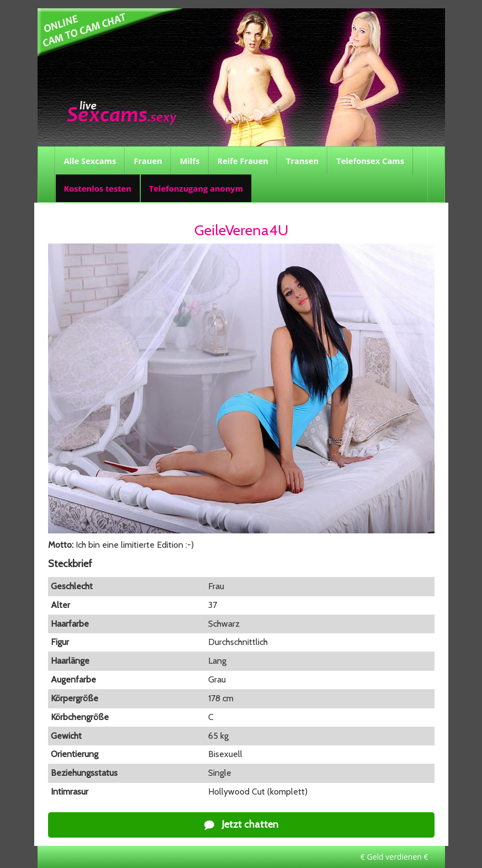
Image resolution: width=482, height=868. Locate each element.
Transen (302, 161)
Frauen (148, 161)
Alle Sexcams (90, 161)
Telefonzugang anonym (196, 188)
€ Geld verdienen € (394, 857)
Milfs (190, 161)
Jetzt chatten (241, 824)
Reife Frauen (243, 161)
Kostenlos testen (98, 188)
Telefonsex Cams (370, 161)
